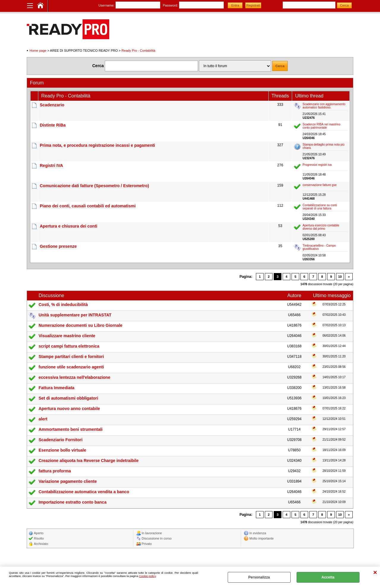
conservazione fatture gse (320, 185)
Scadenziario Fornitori (61, 440)
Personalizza (259, 577)
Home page (38, 51)
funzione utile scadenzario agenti (71, 367)
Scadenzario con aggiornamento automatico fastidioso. (324, 106)
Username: (107, 5)
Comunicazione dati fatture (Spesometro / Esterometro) (94, 186)
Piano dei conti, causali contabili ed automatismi (88, 206)
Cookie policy (147, 576)
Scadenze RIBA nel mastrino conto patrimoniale (321, 126)
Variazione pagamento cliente (68, 481)
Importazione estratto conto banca (73, 502)
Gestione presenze (58, 246)
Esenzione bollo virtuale (62, 450)
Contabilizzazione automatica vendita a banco (84, 492)
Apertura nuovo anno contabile (69, 409)
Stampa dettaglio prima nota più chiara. (323, 146)
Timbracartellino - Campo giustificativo (319, 247)
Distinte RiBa (53, 125)
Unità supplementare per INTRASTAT (75, 315)
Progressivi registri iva (317, 165)
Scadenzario (52, 105)
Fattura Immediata (57, 388)
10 (340, 277)
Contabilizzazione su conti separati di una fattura (320, 207)
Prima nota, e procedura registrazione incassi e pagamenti (97, 145)
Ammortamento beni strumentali (71, 429)
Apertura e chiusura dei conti (69, 226)
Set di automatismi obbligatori (68, 398)
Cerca (98, 66)
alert (43, 419)
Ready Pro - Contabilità (138, 51)
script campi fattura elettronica (69, 346)
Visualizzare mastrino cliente (67, 336)
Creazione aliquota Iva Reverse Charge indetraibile (89, 461)
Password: (170, 5)
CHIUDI (375, 573)
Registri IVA (51, 165)
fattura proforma (55, 471)
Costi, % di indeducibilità (63, 305)
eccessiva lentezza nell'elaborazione (74, 377)
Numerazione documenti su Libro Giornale (80, 325)
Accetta (328, 577)
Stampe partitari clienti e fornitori (71, 357)
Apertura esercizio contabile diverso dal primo (321, 227)
